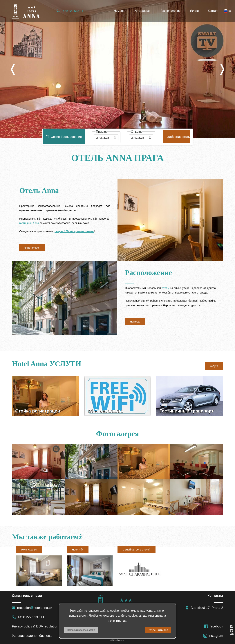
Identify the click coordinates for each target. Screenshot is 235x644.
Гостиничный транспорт (187, 411)
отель (165, 290)
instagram (213, 636)
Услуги (194, 11)
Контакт (213, 11)
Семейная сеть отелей (137, 550)
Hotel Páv (78, 550)
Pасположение (170, 11)
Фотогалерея (142, 11)
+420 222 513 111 (70, 11)
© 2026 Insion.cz (117, 640)
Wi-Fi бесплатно (105, 411)
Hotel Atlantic (29, 550)
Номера (119, 11)
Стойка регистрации (38, 411)
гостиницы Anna (29, 223)
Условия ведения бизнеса (32, 636)
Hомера (135, 324)
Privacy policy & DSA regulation (35, 626)
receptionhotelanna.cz (32, 608)
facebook (214, 626)
